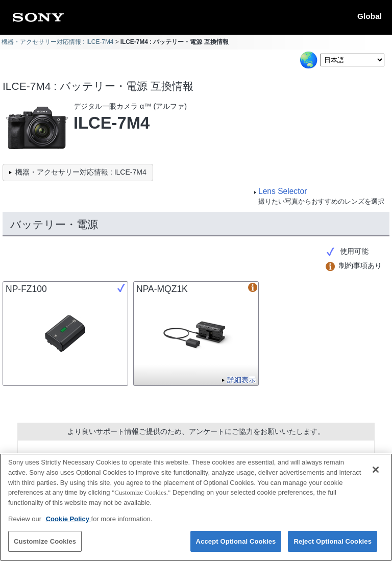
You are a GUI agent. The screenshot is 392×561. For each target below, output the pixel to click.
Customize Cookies (45, 546)
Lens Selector (283, 191)
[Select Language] (352, 60)
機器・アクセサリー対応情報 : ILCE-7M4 (57, 42)
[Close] (376, 475)
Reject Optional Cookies (333, 546)
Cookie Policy (69, 524)
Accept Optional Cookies (236, 546)
